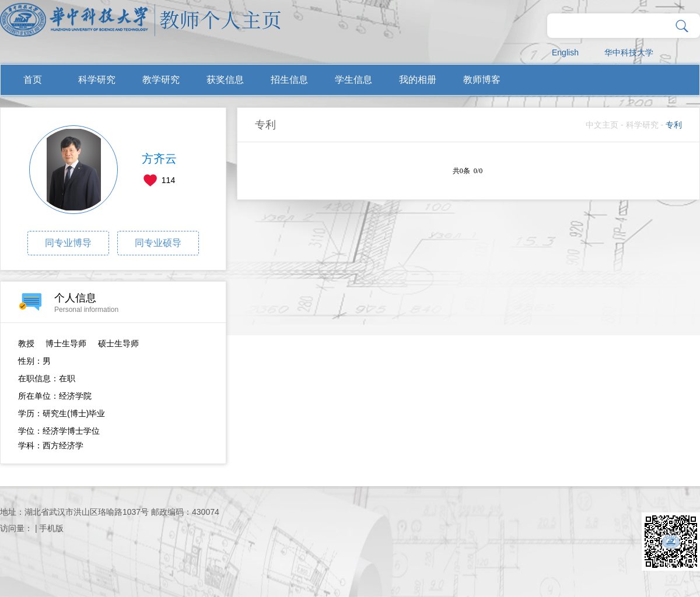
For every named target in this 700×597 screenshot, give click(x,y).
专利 (674, 125)
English (565, 52)
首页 (33, 80)
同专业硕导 (158, 243)
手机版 (51, 528)
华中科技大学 (629, 52)
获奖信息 (225, 80)
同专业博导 (68, 243)
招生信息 (289, 80)
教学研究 (161, 80)
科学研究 (97, 80)
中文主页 (602, 125)
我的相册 (418, 80)
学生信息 (353, 80)
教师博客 (482, 80)
